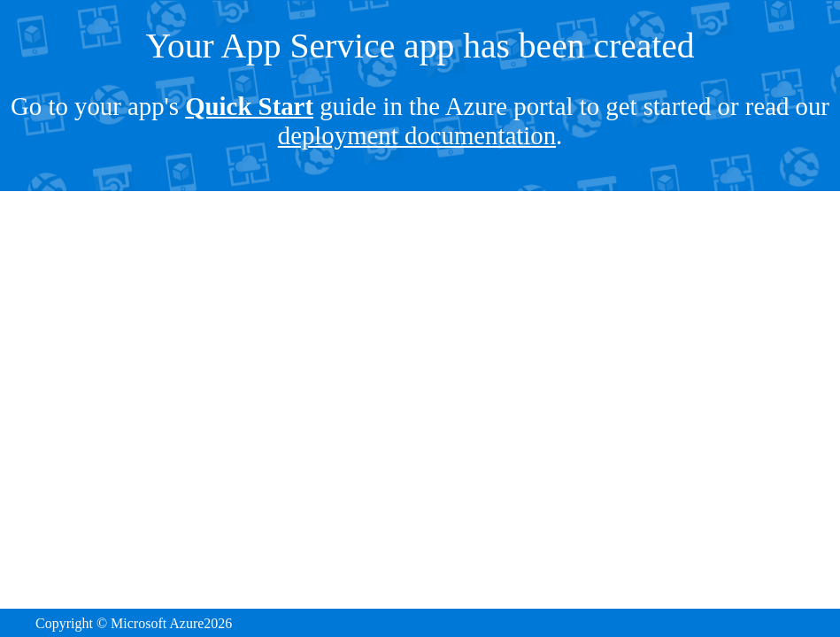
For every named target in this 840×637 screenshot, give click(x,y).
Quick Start (249, 106)
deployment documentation (417, 135)
